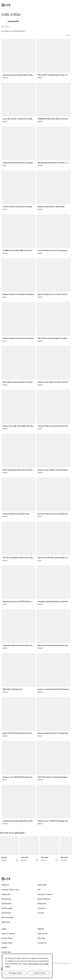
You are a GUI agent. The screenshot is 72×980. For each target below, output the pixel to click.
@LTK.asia (6, 922)
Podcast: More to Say (10, 890)
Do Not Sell (6, 952)
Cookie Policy (7, 943)
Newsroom (42, 904)
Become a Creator (45, 894)
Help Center (42, 934)
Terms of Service (8, 934)
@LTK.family (6, 904)
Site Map (41, 938)
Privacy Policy (7, 938)
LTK (39, 890)
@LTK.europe (7, 908)
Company (42, 908)
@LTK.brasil (6, 913)
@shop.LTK (6, 894)
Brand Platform (44, 899)
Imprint (4, 947)
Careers (41, 913)
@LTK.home (6, 899)
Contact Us (42, 943)
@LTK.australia (8, 917)
